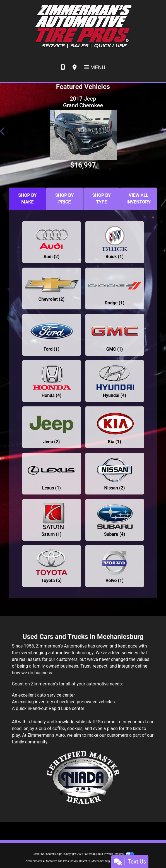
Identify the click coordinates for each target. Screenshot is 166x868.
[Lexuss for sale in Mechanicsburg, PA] (52, 474)
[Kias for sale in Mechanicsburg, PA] (115, 427)
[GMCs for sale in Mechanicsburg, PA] (115, 335)
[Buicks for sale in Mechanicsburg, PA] (115, 242)
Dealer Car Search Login (47, 854)
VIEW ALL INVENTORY (139, 199)
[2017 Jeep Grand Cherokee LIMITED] (83, 135)
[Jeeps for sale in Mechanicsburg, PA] (52, 427)
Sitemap (90, 854)
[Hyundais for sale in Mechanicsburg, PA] (115, 381)
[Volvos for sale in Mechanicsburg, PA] (115, 566)
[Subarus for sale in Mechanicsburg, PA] (115, 520)
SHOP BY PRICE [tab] (64, 199)
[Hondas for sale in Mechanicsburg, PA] (52, 381)
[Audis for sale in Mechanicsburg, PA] (52, 242)
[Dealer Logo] (83, 26)
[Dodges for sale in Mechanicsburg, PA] (115, 288)
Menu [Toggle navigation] (95, 67)
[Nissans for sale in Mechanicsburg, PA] (115, 474)
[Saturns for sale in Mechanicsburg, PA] (52, 520)
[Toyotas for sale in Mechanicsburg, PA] (52, 566)
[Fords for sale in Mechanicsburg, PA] (52, 335)
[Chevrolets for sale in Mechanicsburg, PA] (52, 288)
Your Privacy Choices (116, 854)
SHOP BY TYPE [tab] (102, 199)
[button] (3, 131)
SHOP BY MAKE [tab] (27, 199)
